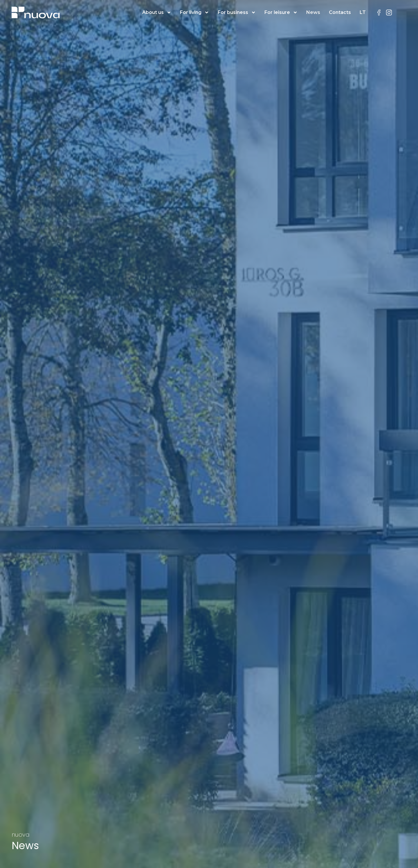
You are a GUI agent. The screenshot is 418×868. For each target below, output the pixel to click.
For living (194, 12)
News (313, 12)
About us (157, 12)
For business (237, 12)
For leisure (281, 12)
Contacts (340, 12)
